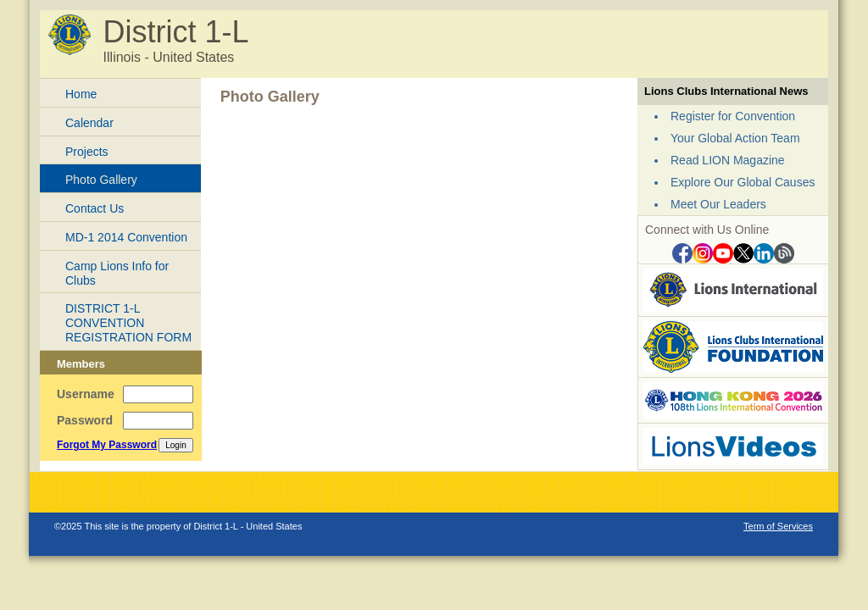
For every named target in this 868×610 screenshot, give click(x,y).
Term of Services (778, 526)
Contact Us (95, 208)
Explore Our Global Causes (743, 182)
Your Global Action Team (735, 138)
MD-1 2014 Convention (126, 237)
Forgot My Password (107, 445)
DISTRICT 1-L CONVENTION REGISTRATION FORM (128, 323)
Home (81, 94)
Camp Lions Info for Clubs (117, 273)
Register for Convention (733, 116)
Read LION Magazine (728, 160)
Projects (87, 152)
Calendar (89, 123)
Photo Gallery (101, 180)
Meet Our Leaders (718, 204)
